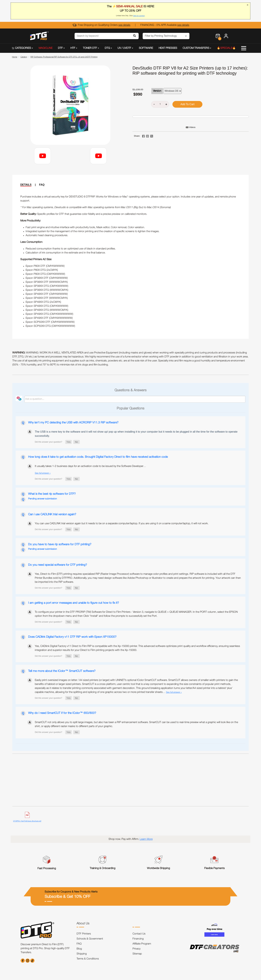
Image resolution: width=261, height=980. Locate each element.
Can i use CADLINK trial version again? (52, 514)
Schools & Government (90, 939)
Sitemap (137, 954)
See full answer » (43, 473)
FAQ (42, 185)
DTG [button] (107, 48)
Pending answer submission (43, 499)
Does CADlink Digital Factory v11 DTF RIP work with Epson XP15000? (72, 637)
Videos (192, 127)
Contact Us (139, 934)
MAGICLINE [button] (46, 48)
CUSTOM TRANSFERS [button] (196, 48)
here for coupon (139, 16)
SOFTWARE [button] (146, 48)
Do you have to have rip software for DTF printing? (60, 544)
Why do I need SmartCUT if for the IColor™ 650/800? (62, 713)
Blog (79, 949)
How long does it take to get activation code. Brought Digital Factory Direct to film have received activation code (98, 457)
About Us (83, 924)
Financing (138, 939)
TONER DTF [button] (90, 48)
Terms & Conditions (88, 959)
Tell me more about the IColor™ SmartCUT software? (62, 671)
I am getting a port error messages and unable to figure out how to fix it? (73, 603)
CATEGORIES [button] (21, 48)
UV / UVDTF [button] (124, 48)
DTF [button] (60, 48)
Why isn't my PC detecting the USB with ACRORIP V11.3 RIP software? (73, 423)
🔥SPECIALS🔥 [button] (226, 48)
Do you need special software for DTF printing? (58, 565)
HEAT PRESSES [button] (168, 48)
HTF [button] (73, 48)
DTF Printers (84, 934)
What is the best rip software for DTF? (52, 494)
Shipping (82, 954)
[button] (68, 442)
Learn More (146, 839)
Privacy (136, 949)
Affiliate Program (142, 944)
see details (124, 25)
